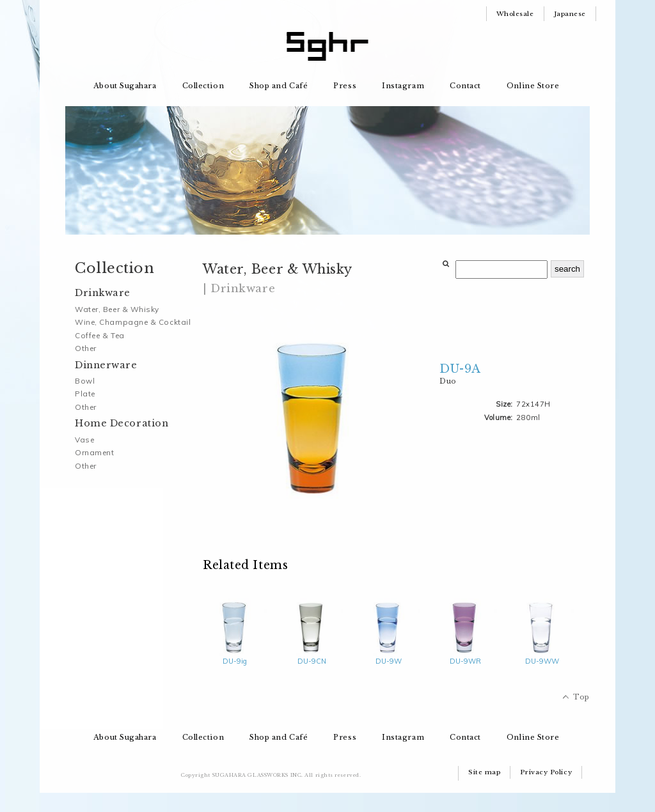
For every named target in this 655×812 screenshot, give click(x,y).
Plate (85, 394)
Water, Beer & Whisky (117, 309)
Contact (465, 86)
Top (581, 697)
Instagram (403, 86)
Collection (203, 86)
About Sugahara (125, 86)
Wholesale (515, 14)
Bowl (85, 381)
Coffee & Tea (100, 335)
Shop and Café (279, 86)
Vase (84, 440)
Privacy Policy (546, 772)
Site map (484, 772)
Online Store (533, 86)
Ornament (94, 452)
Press (345, 86)
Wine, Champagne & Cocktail (133, 322)
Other (86, 348)
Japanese (570, 14)
